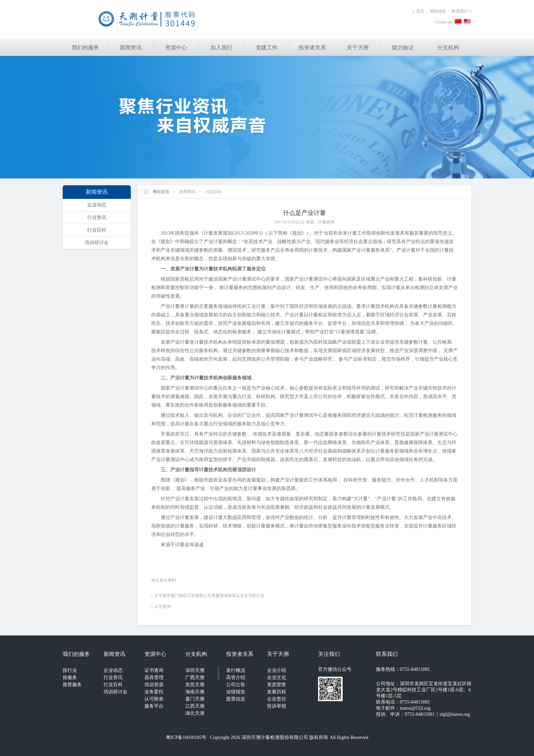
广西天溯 (195, 678)
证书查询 (154, 670)
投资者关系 (312, 48)
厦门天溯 (195, 699)
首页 (420, 11)
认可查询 (161, 607)
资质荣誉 (277, 685)
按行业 (70, 670)
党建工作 (267, 48)
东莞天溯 (195, 685)
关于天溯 (358, 48)
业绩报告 (236, 692)
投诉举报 (277, 706)
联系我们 (460, 11)
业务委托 (154, 692)
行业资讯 (97, 217)
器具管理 (154, 678)
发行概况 (236, 670)
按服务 (70, 678)
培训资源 (154, 685)
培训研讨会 (97, 243)
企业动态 (97, 205)
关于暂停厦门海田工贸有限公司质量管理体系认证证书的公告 (208, 596)
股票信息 (236, 699)
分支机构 (448, 48)
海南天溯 (195, 692)
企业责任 (277, 699)
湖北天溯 (195, 713)
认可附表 (154, 699)
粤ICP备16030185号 (186, 737)
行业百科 (97, 230)
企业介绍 (277, 670)
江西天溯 (195, 706)
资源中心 (176, 48)
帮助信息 (438, 11)
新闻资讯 (131, 48)
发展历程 (277, 692)
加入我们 (221, 48)
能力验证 (403, 48)
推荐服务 (72, 685)
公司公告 (236, 685)
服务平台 (154, 706)
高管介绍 (236, 678)
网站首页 (161, 192)
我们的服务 (85, 48)
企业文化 (277, 678)
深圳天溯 (195, 670)
